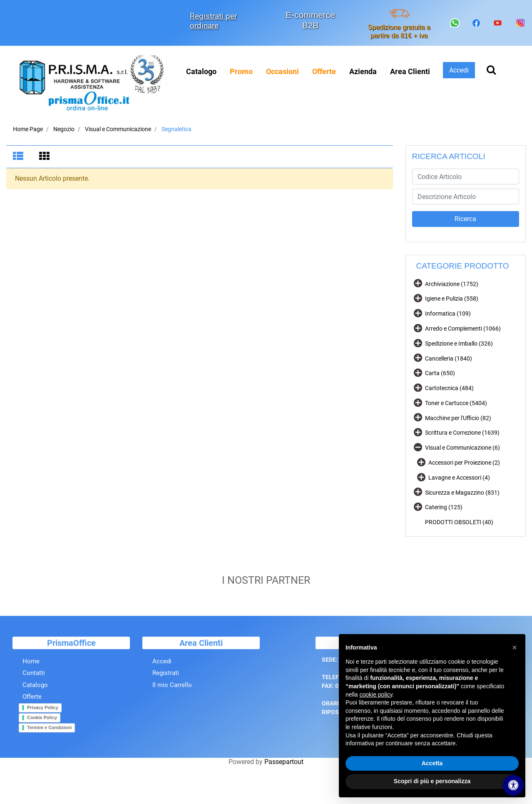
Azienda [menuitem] (363, 71)
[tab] (19, 157)
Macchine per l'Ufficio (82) (458, 418)
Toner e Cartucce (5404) (456, 403)
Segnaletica (177, 129)
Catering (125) (444, 507)
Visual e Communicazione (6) (462, 448)
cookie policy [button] (376, 694)
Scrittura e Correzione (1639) (462, 433)
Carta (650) (440, 373)
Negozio (64, 129)
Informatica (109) (448, 314)
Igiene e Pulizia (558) (452, 299)
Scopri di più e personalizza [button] (432, 781)
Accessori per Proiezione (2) (464, 463)
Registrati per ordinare (213, 21)
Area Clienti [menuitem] (410, 71)
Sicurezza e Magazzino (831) (462, 493)
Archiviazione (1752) (452, 284)
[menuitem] (241, 71)
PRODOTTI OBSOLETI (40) (459, 522)
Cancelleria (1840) (449, 358)
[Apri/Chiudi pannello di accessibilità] (513, 785)
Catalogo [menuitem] (201, 71)
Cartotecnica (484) (449, 388)
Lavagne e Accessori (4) (459, 478)
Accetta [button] (432, 763)
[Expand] (418, 283)
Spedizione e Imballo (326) (459, 344)
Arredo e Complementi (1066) (463, 329)
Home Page (28, 129)
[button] (466, 219)
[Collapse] (418, 447)
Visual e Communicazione (118, 129)
